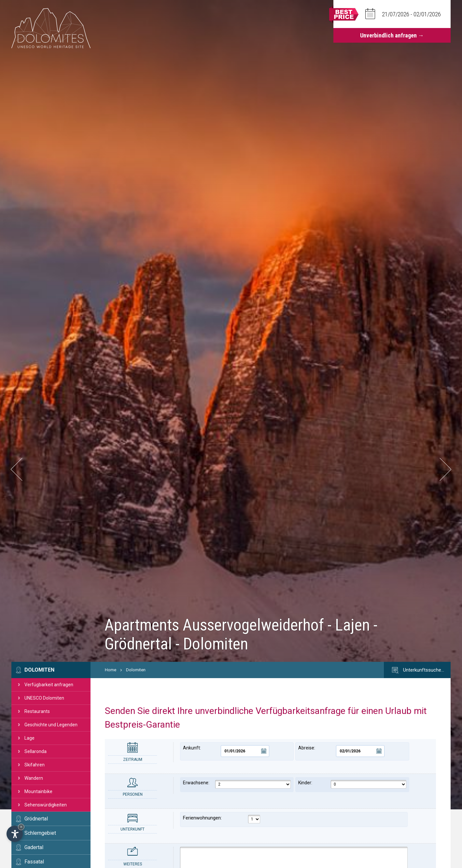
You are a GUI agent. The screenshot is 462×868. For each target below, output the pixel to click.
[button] (22, 470)
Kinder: (352, 784)
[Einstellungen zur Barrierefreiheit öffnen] (15, 834)
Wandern (34, 778)
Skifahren (35, 765)
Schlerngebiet (40, 833)
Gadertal (34, 847)
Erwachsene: (237, 784)
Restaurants (37, 711)
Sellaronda (35, 751)
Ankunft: (226, 751)
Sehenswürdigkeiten (46, 805)
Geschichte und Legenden (51, 725)
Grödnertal (36, 819)
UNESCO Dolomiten (44, 698)
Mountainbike (38, 791)
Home (111, 670)
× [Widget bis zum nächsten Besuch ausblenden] (21, 827)
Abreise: (341, 751)
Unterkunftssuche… (417, 670)
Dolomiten (39, 670)
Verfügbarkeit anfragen (49, 685)
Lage (29, 738)
